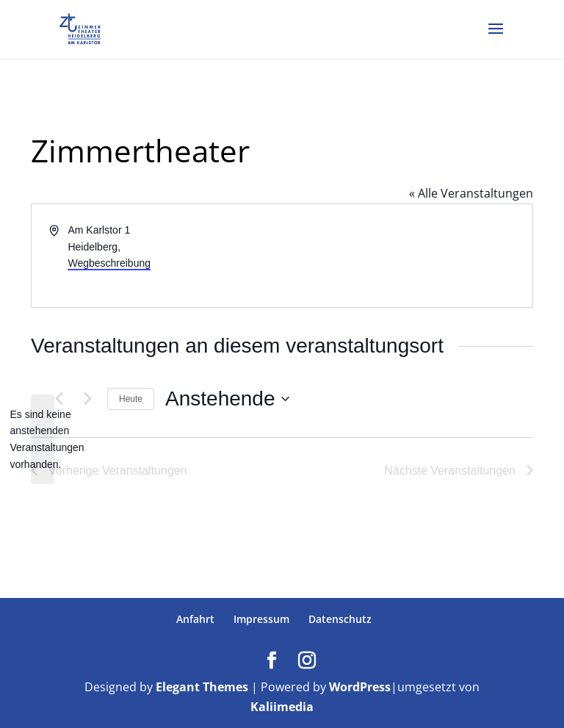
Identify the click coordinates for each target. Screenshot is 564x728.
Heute (131, 399)
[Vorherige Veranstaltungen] (59, 399)
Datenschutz (340, 619)
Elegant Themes (202, 687)
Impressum (261, 619)
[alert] (43, 440)
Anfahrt (195, 619)
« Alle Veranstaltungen (471, 193)
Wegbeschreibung (109, 263)
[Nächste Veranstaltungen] (87, 399)
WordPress (360, 687)
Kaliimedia (282, 707)
